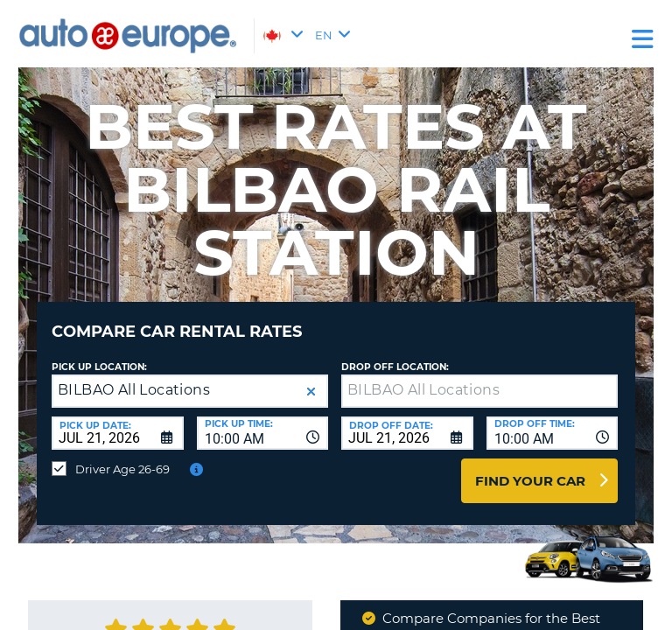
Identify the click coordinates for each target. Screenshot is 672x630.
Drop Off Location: (395, 367)
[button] (311, 392)
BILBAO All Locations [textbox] (134, 390)
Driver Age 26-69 (122, 469)
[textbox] (479, 391)
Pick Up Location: (99, 367)
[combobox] (263, 433)
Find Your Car (530, 481)
